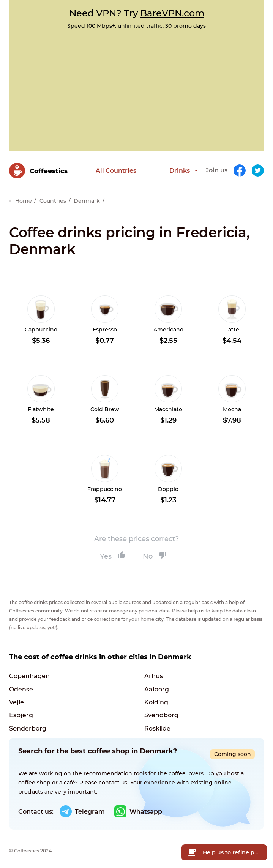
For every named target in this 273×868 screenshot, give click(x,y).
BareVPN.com (172, 13)
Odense (21, 684)
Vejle (17, 698)
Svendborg (161, 711)
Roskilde (157, 724)
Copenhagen (29, 671)
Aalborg (157, 684)
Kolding (156, 698)
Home (24, 194)
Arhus (154, 671)
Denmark (87, 194)
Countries (53, 194)
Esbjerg (21, 711)
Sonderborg (28, 724)
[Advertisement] (136, 86)
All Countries (95, 167)
